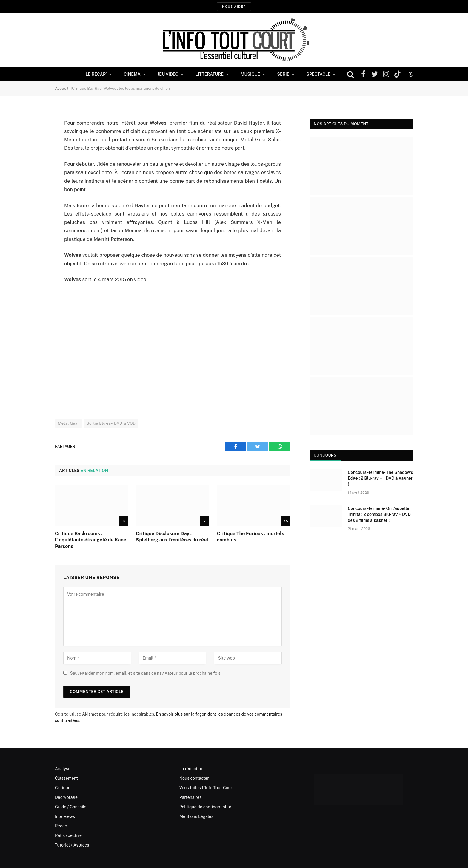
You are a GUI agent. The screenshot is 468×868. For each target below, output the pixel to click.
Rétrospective (68, 835)
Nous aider (234, 7)
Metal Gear (68, 423)
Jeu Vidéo (168, 74)
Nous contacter (194, 778)
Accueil (62, 88)
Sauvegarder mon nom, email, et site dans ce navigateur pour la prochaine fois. (146, 673)
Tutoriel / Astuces (72, 845)
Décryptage (66, 797)
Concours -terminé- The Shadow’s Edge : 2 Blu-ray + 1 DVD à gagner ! (380, 478)
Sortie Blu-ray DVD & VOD (111, 423)
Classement (66, 778)
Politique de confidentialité (205, 807)
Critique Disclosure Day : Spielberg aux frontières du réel (172, 537)
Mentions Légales (196, 816)
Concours (325, 455)
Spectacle (318, 74)
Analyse (63, 769)
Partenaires (191, 797)
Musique (250, 74)
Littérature (210, 74)
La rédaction (191, 769)
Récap (61, 826)
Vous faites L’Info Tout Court (207, 788)
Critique (63, 788)
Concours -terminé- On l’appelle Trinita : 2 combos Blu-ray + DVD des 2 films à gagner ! (379, 514)
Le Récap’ (96, 74)
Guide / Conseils (71, 807)
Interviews (65, 816)
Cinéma (132, 74)
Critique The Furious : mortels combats (251, 537)
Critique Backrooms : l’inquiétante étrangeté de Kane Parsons (91, 540)
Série (283, 74)
